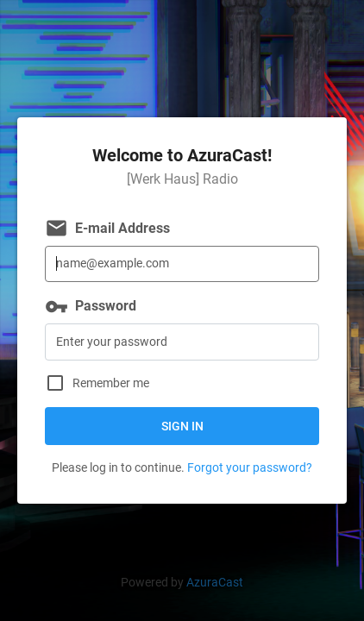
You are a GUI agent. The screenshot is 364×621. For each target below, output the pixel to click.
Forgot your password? (250, 467)
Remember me (111, 383)
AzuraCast (215, 582)
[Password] (182, 342)
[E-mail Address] (182, 264)
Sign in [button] (182, 426)
